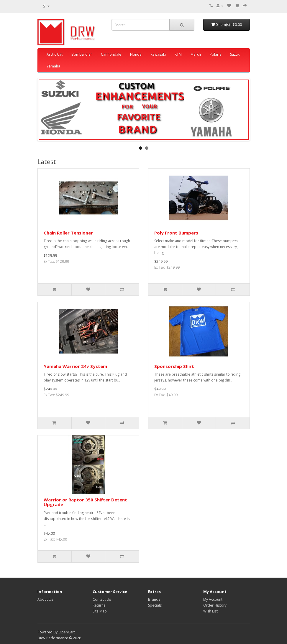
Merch (196, 54)
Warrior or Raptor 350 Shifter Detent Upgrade (85, 502)
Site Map (100, 611)
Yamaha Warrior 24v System (75, 366)
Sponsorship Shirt (174, 366)
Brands (154, 599)
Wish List (210, 611)
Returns (99, 605)
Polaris (215, 54)
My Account (213, 599)
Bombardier (82, 54)
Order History (215, 605)
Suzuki (235, 54)
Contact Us (102, 599)
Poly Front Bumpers (176, 233)
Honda (136, 54)
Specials (155, 605)
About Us (45, 599)
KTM (178, 54)
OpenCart (67, 632)
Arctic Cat (55, 54)
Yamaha (53, 66)
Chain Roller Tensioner (68, 233)
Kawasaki (158, 54)
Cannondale (111, 54)
